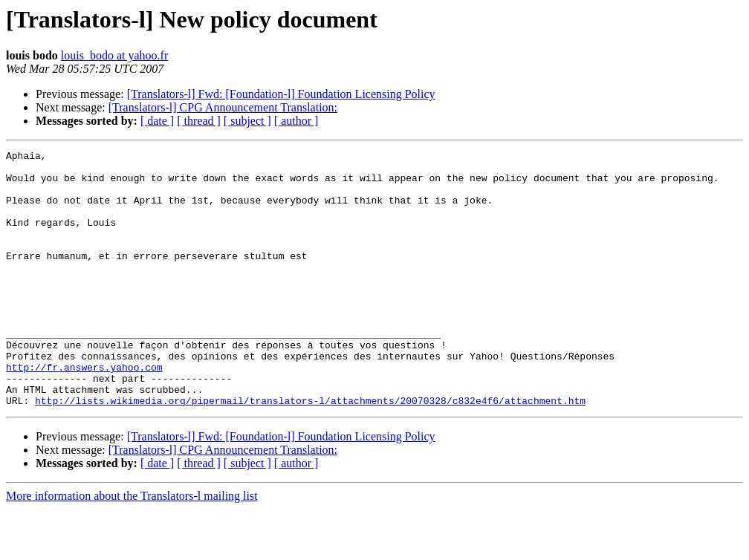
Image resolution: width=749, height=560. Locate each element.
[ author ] (296, 121)
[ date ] (157, 121)
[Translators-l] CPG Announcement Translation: (223, 107)
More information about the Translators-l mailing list (132, 547)
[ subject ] (247, 121)
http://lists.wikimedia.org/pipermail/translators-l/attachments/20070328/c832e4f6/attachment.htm (310, 452)
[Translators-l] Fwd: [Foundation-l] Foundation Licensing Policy (281, 94)
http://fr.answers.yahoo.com (84, 411)
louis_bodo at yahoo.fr (114, 55)
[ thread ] (199, 121)
